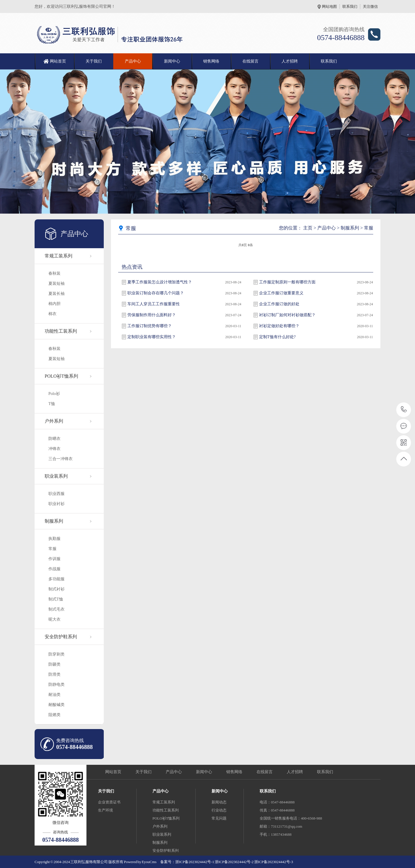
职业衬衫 (56, 504)
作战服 (54, 569)
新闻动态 (219, 802)
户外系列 (54, 421)
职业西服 (56, 494)
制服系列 (54, 521)
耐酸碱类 (56, 705)
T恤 (52, 404)
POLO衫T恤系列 (61, 376)
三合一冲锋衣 (61, 459)
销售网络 (211, 61)
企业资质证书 (109, 802)
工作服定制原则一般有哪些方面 (287, 282)
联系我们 (350, 6)
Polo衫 (54, 394)
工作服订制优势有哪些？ (150, 326)
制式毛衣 (56, 609)
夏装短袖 (56, 284)
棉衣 (52, 314)
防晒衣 (54, 439)
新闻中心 (172, 61)
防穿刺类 (56, 654)
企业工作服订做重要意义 (281, 293)
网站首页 (58, 61)
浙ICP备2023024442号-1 (195, 862)
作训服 (54, 559)
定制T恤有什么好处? (277, 337)
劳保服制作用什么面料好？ (152, 315)
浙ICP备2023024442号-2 (234, 862)
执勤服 (54, 539)
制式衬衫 (56, 589)
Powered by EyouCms (140, 862)
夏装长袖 (56, 294)
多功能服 (56, 579)
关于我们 (94, 61)
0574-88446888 (404, 410)
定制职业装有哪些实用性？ (152, 337)
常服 (52, 549)
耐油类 (54, 695)
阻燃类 (54, 715)
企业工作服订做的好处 (279, 304)
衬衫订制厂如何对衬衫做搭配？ (287, 315)
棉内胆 (54, 304)
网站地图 (329, 6)
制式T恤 (56, 599)
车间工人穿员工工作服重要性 (154, 304)
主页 (308, 228)
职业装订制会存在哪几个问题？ (156, 293)
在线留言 (250, 61)
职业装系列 (56, 476)
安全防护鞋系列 (61, 637)
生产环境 (105, 810)
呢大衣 (54, 619)
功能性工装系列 (61, 331)
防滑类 (54, 674)
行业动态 (219, 810)
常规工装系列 (59, 256)
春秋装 (54, 273)
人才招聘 (290, 61)
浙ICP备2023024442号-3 (274, 862)
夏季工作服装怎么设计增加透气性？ (160, 282)
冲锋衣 (54, 449)
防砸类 (54, 664)
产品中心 (133, 61)
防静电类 (56, 685)
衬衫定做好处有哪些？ (279, 326)
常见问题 (219, 818)
